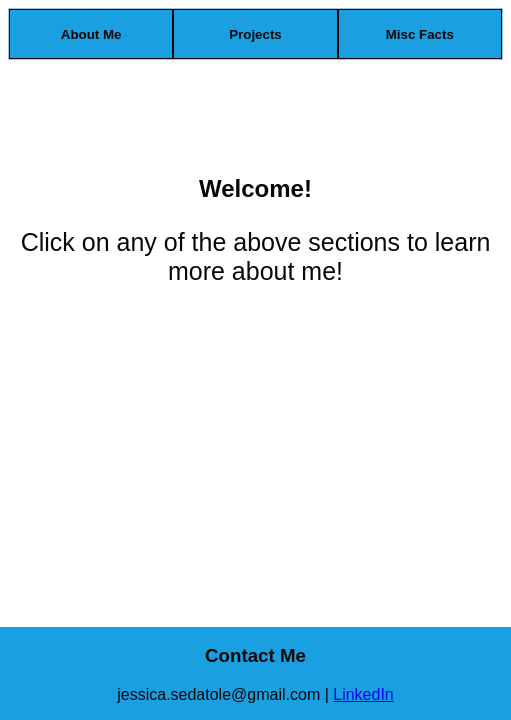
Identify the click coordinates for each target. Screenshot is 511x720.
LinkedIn (363, 694)
